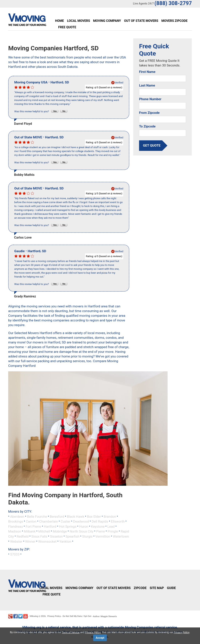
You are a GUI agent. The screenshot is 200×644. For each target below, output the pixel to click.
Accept (100, 638)
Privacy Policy (54, 616)
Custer (66, 521)
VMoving (34, 616)
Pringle (113, 531)
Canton (31, 521)
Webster (16, 541)
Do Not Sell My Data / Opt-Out (77, 616)
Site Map (157, 588)
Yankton (65, 541)
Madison (15, 531)
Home (59, 21)
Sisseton (56, 536)
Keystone (98, 526)
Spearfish (72, 536)
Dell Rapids (100, 521)
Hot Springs (68, 526)
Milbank (30, 531)
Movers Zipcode (174, 21)
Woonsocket (47, 541)
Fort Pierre (33, 526)
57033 (15, 554)
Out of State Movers (141, 21)
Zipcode (140, 588)
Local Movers (78, 21)
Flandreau (16, 526)
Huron (84, 526)
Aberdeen (17, 516)
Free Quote (67, 27)
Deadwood (81, 521)
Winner (30, 541)
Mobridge (60, 531)
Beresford (57, 516)
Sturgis (87, 536)
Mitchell (44, 531)
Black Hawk (76, 516)
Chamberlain (49, 521)
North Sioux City (82, 531)
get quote (152, 145)
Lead (111, 526)
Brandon (110, 516)
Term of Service (71, 632)
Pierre (101, 531)
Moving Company (107, 21)
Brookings (16, 521)
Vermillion (103, 536)
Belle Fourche (37, 516)
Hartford (50, 526)
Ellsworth (118, 521)
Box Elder (94, 516)
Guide (171, 588)
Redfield (23, 536)
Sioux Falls (39, 536)
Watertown (121, 536)
